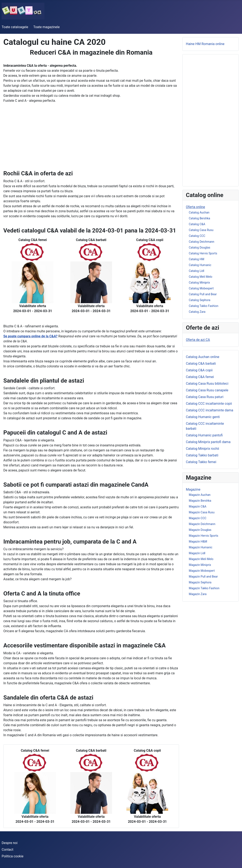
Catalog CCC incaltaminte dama (210, 410)
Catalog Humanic (200, 265)
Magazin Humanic (201, 547)
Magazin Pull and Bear (203, 577)
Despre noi (10, 843)
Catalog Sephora (200, 300)
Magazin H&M (198, 541)
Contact (8, 850)
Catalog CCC (197, 236)
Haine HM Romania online (205, 44)
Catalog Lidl (197, 271)
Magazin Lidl (197, 553)
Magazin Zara (198, 594)
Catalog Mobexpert (201, 288)
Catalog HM (197, 259)
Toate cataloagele (15, 27)
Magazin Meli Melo (201, 559)
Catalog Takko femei (201, 462)
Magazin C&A (198, 506)
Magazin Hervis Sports (204, 536)
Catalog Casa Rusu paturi (205, 397)
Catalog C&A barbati (201, 364)
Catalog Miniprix (199, 283)
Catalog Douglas (200, 247)
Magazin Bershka (200, 501)
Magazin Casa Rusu (202, 512)
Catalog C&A (197, 224)
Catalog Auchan (199, 212)
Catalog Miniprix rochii (202, 449)
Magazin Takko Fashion (204, 588)
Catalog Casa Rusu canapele (207, 390)
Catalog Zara (197, 312)
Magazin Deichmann (202, 524)
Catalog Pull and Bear (203, 294)
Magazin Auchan (200, 495)
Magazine (193, 489)
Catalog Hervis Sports (203, 253)
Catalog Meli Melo (201, 277)
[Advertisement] (91, 141)
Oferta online (195, 207)
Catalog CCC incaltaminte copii (209, 404)
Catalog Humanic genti (203, 417)
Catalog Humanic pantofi (204, 435)
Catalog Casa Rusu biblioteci (207, 384)
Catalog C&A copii (199, 370)
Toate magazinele (47, 27)
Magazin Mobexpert (202, 571)
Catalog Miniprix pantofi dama (208, 442)
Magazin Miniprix (200, 565)
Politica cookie (13, 856)
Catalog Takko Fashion (204, 306)
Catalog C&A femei (200, 377)
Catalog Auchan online (203, 357)
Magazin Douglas (200, 530)
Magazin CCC (198, 518)
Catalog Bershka (199, 218)
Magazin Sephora (200, 582)
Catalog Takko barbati (202, 455)
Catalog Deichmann (202, 242)
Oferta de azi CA (198, 340)
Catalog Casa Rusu (201, 230)
